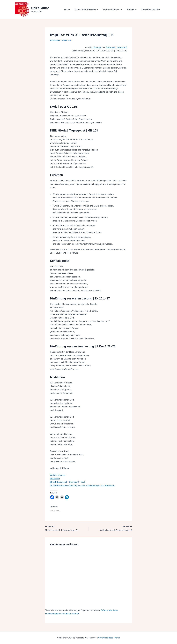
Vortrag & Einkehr (114, 9)
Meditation (55, 479)
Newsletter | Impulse (151, 9)
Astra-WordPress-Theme (109, 638)
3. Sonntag (96, 47)
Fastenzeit (111, 47)
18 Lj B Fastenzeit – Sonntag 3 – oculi (68, 482)
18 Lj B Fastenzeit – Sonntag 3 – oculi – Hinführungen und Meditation (82, 485)
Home (70, 9)
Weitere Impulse (58, 475)
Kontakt (132, 9)
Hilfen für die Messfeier (88, 9)
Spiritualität (40, 8)
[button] (99, 9)
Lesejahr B (122, 47)
